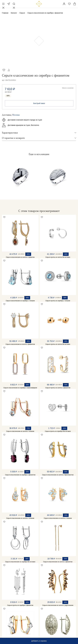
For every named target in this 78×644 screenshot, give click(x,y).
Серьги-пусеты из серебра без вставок (58, 431)
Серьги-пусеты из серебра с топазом (58, 301)
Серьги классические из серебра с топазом (20, 301)
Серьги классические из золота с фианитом (20, 344)
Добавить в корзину (39, 641)
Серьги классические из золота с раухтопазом (58, 605)
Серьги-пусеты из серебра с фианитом (20, 605)
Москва (9, 4)
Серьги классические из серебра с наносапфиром (20, 388)
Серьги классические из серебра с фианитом (20, 475)
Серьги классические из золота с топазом (20, 431)
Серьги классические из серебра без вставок (20, 562)
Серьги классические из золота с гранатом (20, 257)
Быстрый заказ (39, 103)
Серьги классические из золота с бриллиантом (58, 475)
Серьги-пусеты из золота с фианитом (58, 388)
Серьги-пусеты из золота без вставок (58, 257)
